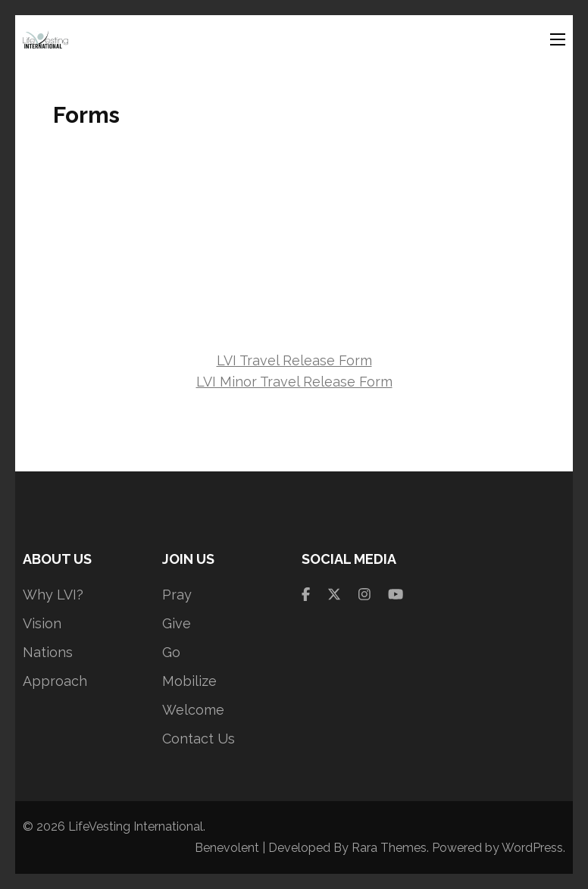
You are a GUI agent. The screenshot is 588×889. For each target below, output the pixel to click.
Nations (48, 652)
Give (177, 623)
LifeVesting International (136, 826)
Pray (177, 595)
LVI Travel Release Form (294, 360)
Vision (42, 623)
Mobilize (189, 681)
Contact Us (199, 739)
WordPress (532, 848)
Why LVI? (53, 595)
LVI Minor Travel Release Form (294, 382)
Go (171, 652)
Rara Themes (389, 848)
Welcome (193, 710)
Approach (55, 681)
